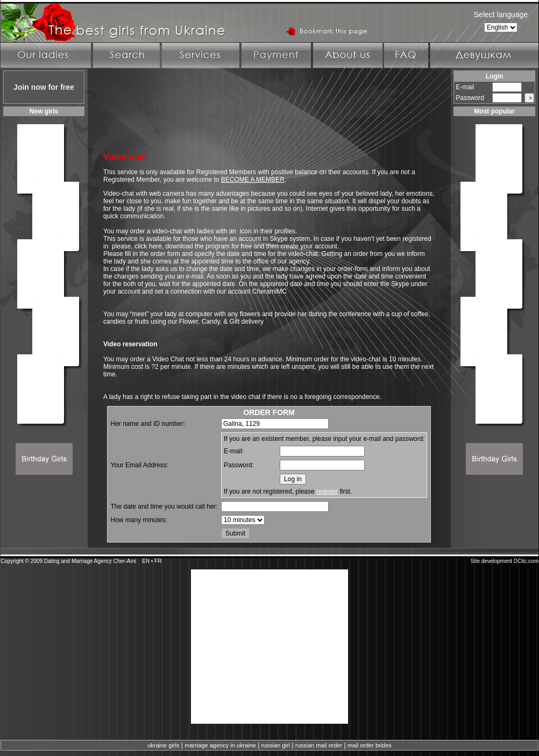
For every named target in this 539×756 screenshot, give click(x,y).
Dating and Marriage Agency (78, 561)
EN (146, 561)
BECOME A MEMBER (253, 180)
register (327, 491)
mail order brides (370, 745)
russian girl (276, 745)
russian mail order (319, 745)
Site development (491, 561)
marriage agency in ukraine (220, 745)
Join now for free (44, 87)
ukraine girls (163, 745)
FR (158, 561)
